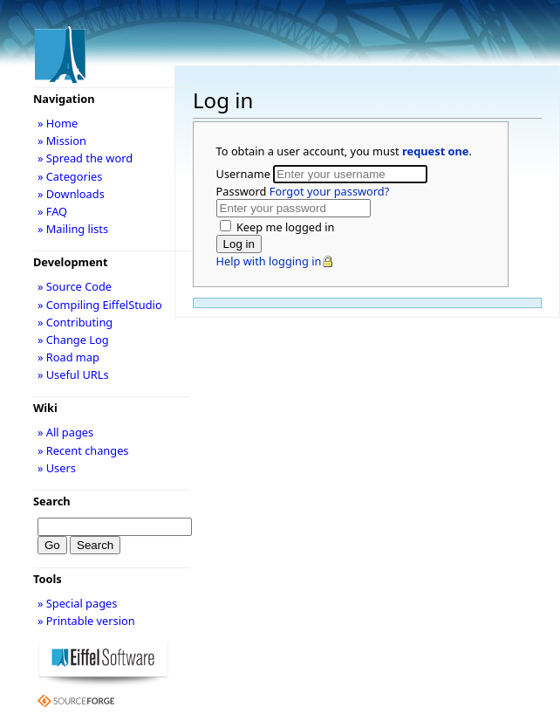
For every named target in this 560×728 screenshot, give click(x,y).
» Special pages (77, 603)
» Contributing (75, 322)
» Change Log (73, 340)
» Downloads (71, 194)
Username (245, 174)
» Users (57, 468)
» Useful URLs (73, 374)
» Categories (70, 176)
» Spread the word (85, 158)
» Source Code (75, 286)
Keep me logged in (284, 227)
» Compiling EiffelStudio (100, 305)
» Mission (62, 141)
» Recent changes (83, 450)
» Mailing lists (73, 229)
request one (435, 151)
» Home (58, 123)
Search (52, 501)
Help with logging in (269, 261)
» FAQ (52, 211)
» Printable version (86, 621)
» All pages (65, 432)
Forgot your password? (329, 191)
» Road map (68, 357)
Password (303, 191)
